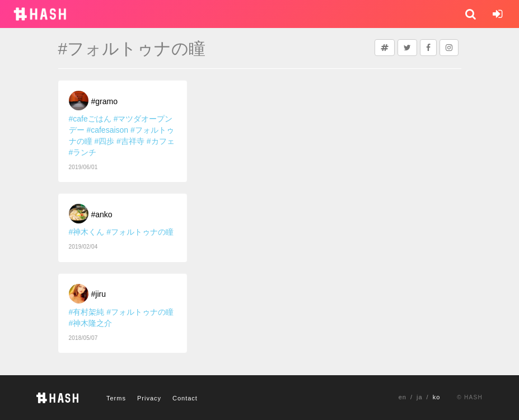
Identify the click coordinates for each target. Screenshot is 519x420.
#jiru (99, 294)
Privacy (149, 398)
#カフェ (161, 141)
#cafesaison (107, 130)
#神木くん (87, 232)
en (403, 397)
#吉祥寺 (130, 141)
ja (420, 397)
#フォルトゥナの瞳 (140, 232)
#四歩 (104, 141)
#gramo (104, 101)
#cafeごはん (90, 119)
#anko (102, 214)
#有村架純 (87, 312)
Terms (116, 398)
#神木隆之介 (91, 323)
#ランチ (83, 152)
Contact (185, 398)
